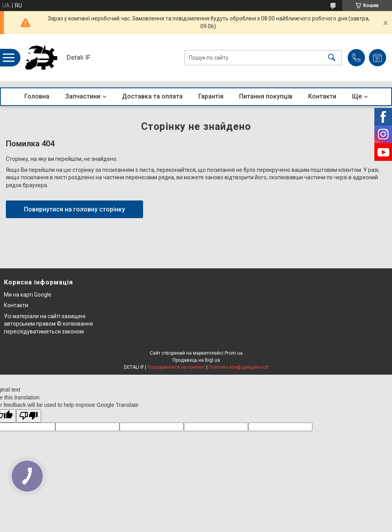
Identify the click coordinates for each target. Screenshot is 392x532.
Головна (37, 96)
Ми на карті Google (28, 295)
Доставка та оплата (152, 96)
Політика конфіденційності (239, 367)
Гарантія (211, 96)
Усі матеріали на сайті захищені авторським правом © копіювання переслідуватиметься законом (48, 324)
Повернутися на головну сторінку (74, 209)
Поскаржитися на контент (176, 367)
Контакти (322, 96)
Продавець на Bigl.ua (196, 360)
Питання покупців (266, 96)
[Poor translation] (29, 416)
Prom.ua (234, 353)
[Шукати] (332, 58)
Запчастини (83, 96)
